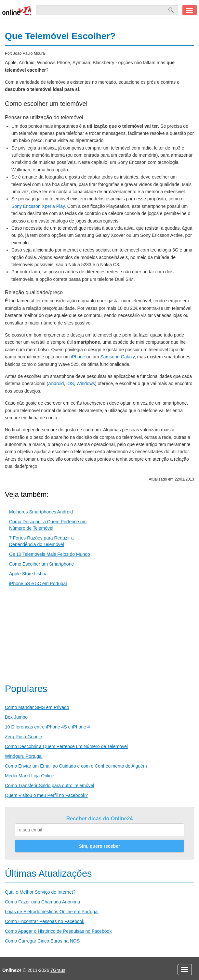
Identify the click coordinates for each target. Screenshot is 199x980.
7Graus (58, 970)
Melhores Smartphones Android (41, 512)
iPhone (78, 357)
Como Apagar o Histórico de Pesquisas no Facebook (58, 931)
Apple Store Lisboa (28, 574)
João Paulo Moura (29, 53)
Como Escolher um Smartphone (41, 564)
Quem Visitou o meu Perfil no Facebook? (46, 795)
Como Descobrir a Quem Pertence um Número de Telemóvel (66, 746)
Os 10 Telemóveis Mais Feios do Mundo (50, 554)
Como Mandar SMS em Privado (37, 707)
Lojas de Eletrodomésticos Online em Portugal (52, 912)
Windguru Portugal (24, 756)
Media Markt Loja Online (30, 776)
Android (56, 383)
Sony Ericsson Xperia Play (38, 206)
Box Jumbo (16, 717)
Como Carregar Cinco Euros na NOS (42, 941)
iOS (70, 383)
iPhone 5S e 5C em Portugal (38, 584)
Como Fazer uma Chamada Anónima (42, 902)
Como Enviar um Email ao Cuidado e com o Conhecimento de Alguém (76, 766)
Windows (86, 383)
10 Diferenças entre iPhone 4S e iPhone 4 (47, 727)
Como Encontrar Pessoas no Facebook (45, 921)
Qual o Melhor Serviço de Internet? (40, 892)
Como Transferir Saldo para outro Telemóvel (49, 785)
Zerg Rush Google (23, 737)
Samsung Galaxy (117, 357)
